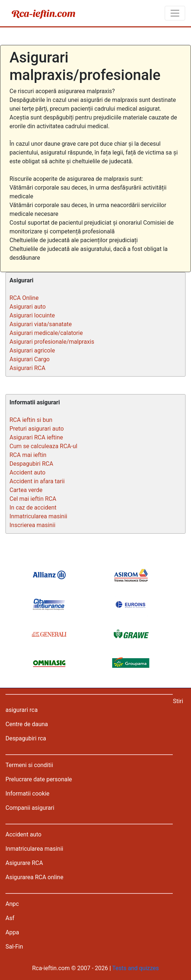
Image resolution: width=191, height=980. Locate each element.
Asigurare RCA (24, 863)
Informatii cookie (27, 794)
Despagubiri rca (26, 738)
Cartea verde (26, 490)
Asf (10, 918)
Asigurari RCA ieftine (36, 437)
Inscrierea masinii (33, 525)
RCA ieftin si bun (31, 420)
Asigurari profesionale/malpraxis (52, 342)
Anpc (12, 904)
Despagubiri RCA (31, 464)
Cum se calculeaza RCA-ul (43, 446)
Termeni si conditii (29, 765)
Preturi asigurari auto (37, 429)
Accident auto (27, 472)
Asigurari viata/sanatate (41, 324)
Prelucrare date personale (39, 779)
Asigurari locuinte (32, 315)
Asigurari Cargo (30, 359)
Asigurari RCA (27, 368)
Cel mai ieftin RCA (33, 499)
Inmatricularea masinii (38, 516)
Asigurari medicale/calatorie (46, 333)
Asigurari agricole (32, 350)
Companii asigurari (30, 808)
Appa (12, 932)
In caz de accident (33, 508)
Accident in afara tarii (37, 481)
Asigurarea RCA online (34, 877)
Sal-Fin (14, 947)
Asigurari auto (28, 307)
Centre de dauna (27, 724)
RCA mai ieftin (28, 455)
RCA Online (24, 298)
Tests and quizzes (135, 968)
